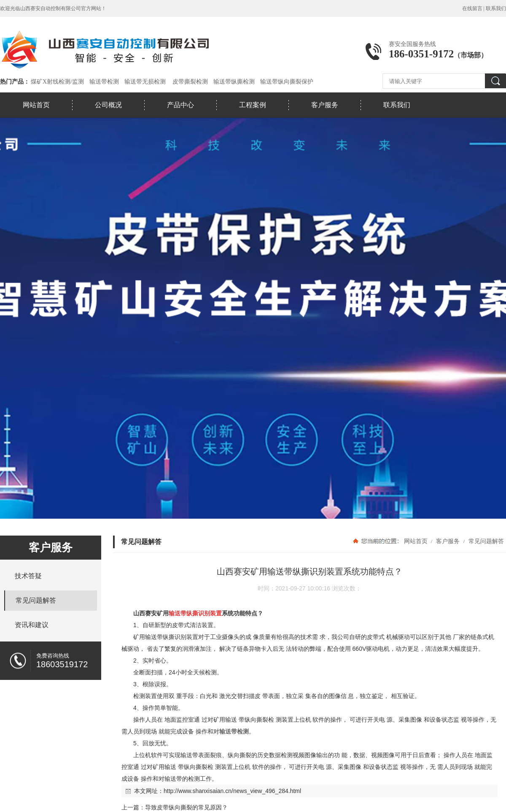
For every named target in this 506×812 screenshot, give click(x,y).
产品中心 (180, 105)
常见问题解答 (485, 541)
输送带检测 (104, 82)
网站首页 (36, 105)
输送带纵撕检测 (234, 82)
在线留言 (472, 8)
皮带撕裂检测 (190, 82)
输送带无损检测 (145, 82)
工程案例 (253, 105)
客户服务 (325, 105)
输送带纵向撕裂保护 (287, 82)
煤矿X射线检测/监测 (57, 82)
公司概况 (108, 105)
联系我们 (496, 8)
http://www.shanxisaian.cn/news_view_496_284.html (232, 791)
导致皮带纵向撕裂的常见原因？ (186, 807)
